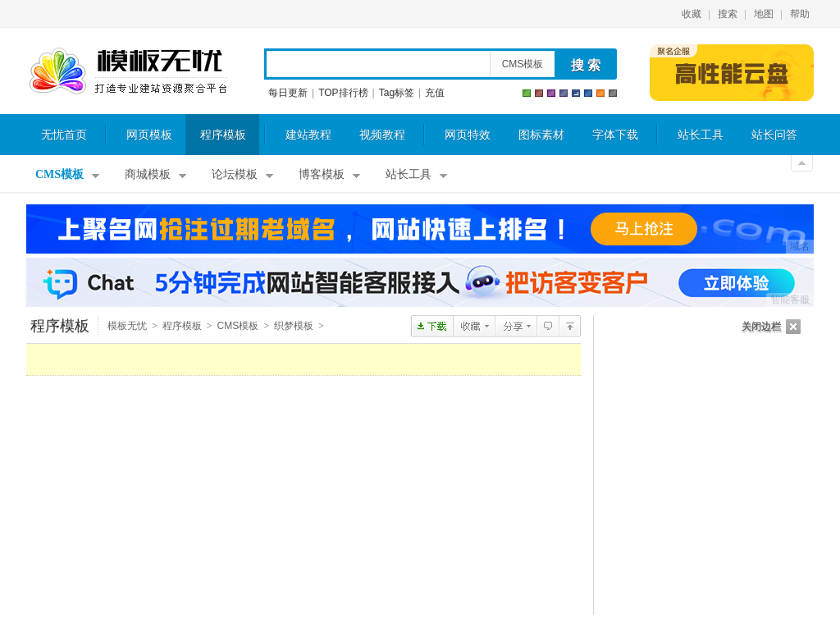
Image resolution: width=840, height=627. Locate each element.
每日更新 (288, 93)
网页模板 (149, 135)
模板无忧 (128, 71)
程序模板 (223, 135)
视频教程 (382, 135)
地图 (764, 14)
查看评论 (548, 326)
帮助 (800, 14)
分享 (516, 326)
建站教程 (308, 135)
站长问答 (774, 135)
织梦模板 (294, 326)
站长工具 (701, 135)
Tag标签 (397, 93)
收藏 (692, 14)
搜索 (728, 14)
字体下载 (615, 135)
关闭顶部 (802, 163)
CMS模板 (523, 64)
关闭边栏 (761, 327)
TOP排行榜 (343, 93)
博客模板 (322, 174)
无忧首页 (64, 135)
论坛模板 (235, 174)
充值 (435, 93)
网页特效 (468, 135)
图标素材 (541, 135)
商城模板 (148, 174)
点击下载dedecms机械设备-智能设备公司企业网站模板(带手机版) (432, 326)
